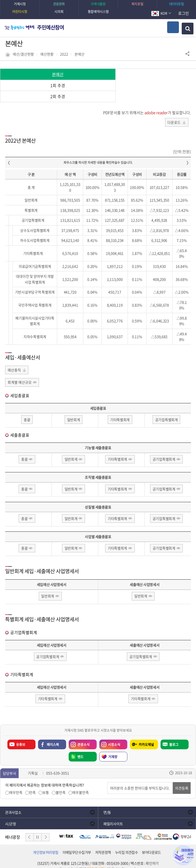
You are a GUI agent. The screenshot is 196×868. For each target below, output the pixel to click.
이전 (30, 828)
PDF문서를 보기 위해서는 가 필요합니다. (147, 101)
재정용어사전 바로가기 (183, 855)
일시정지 (38, 828)
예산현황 (47, 54)
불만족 (61, 783)
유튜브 (21, 735)
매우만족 (16, 783)
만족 (32, 783)
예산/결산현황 (23, 54)
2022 (64, 54)
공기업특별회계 (167, 409)
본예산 (79, 54)
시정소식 (114, 735)
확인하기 (152, 854)
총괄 (27, 409)
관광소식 (83, 735)
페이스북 (53, 735)
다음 (45, 828)
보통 (46, 783)
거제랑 (113, 747)
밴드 (80, 747)
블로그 (174, 735)
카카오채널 (146, 735)
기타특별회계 (120, 409)
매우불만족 (81, 783)
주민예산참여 (51, 27)
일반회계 (74, 409)
